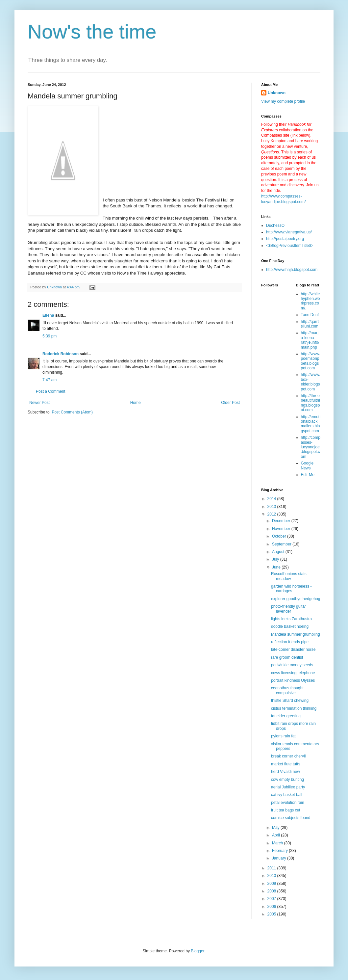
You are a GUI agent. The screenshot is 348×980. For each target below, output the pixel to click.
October (280, 536)
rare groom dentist (287, 657)
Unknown (277, 93)
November (282, 529)
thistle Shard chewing (290, 701)
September (282, 544)
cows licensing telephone (293, 673)
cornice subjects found (291, 818)
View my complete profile (283, 101)
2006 (272, 907)
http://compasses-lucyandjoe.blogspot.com (311, 447)
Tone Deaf (310, 315)
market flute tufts (286, 764)
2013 (272, 507)
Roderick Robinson (61, 354)
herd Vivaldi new (286, 772)
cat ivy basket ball (287, 795)
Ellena (48, 315)
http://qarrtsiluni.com (310, 324)
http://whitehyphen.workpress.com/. (311, 301)
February (280, 851)
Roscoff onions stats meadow (289, 576)
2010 (272, 876)
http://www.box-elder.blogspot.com (311, 382)
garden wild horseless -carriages (291, 589)
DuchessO (275, 225)
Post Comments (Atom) (72, 412)
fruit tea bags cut (286, 810)
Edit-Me (308, 475)
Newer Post (39, 403)
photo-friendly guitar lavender (288, 609)
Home (136, 403)
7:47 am (50, 380)
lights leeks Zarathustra (291, 619)
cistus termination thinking (294, 708)
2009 (272, 884)
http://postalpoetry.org (285, 239)
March (278, 843)
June (277, 567)
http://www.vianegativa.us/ (289, 232)
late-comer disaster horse (293, 649)
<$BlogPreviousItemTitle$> (290, 246)
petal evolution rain (288, 803)
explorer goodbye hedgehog (296, 599)
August (279, 552)
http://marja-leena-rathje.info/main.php (310, 340)
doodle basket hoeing (290, 626)
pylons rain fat (283, 736)
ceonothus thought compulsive (287, 690)
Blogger (198, 951)
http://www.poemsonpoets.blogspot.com (311, 361)
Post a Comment (50, 391)
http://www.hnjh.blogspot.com (292, 270)
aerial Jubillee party (288, 787)
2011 (272, 868)
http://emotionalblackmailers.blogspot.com (311, 424)
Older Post (230, 403)
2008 (272, 891)
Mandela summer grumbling (296, 634)
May (276, 828)
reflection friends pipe (290, 642)
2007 (272, 899)
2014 (272, 499)
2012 (272, 514)
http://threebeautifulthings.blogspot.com (311, 403)
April (276, 835)
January (280, 858)
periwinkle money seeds (292, 665)
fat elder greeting (286, 716)
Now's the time (92, 32)
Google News (307, 465)
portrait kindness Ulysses (293, 680)
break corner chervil (288, 756)
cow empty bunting (287, 780)
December (282, 521)
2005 (272, 914)
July (276, 559)
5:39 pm (50, 336)
